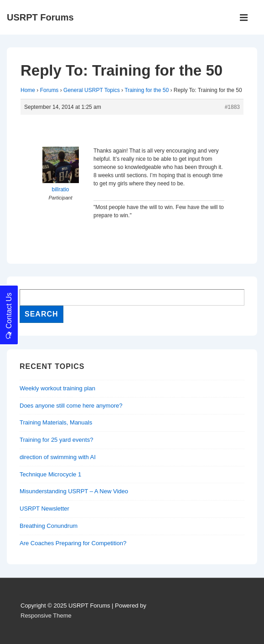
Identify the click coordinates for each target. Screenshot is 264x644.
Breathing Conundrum (49, 526)
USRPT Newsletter (44, 509)
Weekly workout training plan (57, 388)
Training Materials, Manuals (56, 422)
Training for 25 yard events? (56, 440)
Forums (49, 90)
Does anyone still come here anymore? (71, 406)
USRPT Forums (40, 17)
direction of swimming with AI (58, 457)
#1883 (232, 107)
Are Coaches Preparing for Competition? (73, 543)
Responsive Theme (46, 616)
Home (28, 90)
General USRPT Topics (92, 90)
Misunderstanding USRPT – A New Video (74, 491)
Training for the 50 (147, 90)
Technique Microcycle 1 (50, 474)
